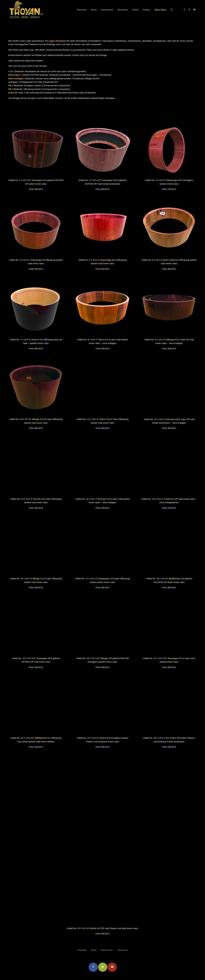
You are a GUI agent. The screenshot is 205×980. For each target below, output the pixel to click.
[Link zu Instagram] (189, 10)
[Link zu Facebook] (184, 10)
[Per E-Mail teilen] (103, 967)
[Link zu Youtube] (194, 10)
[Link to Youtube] (112, 967)
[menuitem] (82, 10)
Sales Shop (15, 24)
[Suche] (172, 10)
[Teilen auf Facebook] (93, 967)
